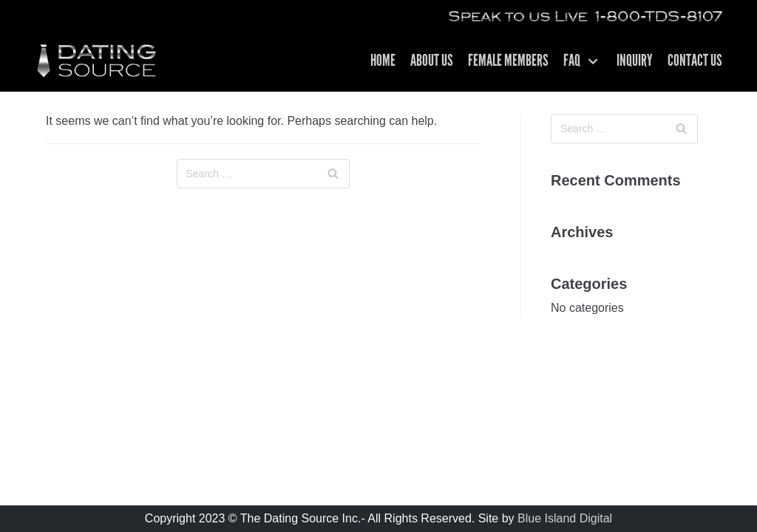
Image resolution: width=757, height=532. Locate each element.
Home (383, 62)
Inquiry (635, 62)
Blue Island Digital (565, 518)
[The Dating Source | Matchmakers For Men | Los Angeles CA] (96, 61)
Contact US (695, 62)
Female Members (508, 62)
